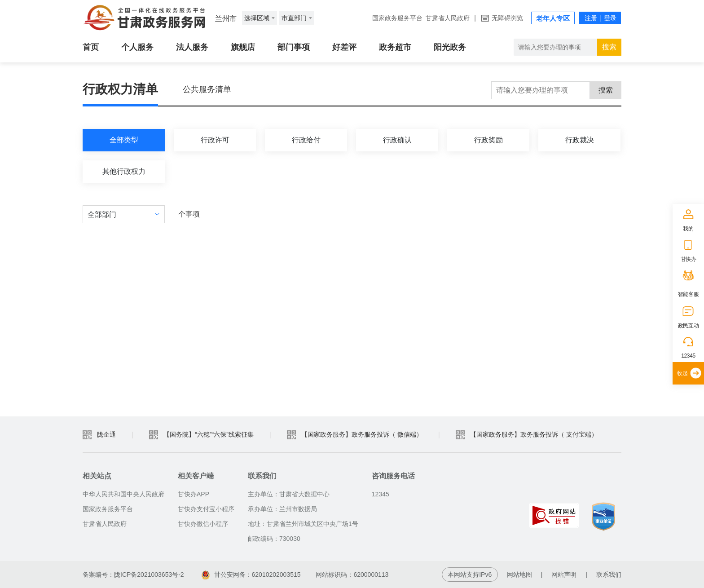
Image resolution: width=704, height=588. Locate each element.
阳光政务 (450, 47)
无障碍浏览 (507, 18)
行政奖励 (488, 140)
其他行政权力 (124, 171)
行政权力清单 (120, 89)
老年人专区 (553, 18)
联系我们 (609, 575)
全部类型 (124, 140)
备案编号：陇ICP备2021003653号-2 (133, 575)
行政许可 (215, 140)
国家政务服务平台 (397, 18)
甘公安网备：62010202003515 (251, 575)
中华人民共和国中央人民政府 (123, 494)
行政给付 (306, 140)
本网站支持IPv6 (470, 575)
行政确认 (397, 140)
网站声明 (564, 575)
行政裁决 (580, 140)
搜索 (609, 47)
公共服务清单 (207, 89)
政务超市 (395, 47)
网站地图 (519, 575)
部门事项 (294, 47)
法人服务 (192, 47)
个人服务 (137, 47)
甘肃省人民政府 (448, 18)
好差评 (344, 47)
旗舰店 (243, 47)
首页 (91, 47)
